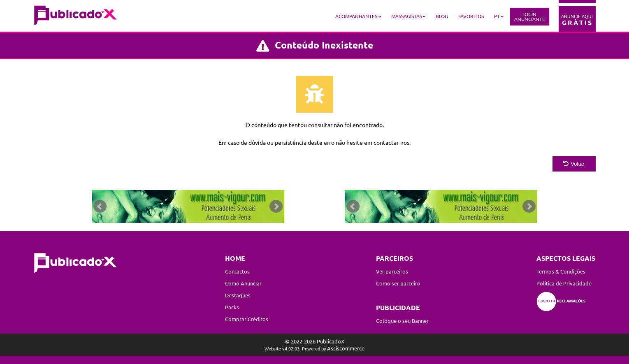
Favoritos (471, 16)
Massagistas (407, 16)
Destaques (238, 295)
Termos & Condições (561, 271)
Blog (442, 16)
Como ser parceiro (398, 283)
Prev (100, 206)
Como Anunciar (243, 283)
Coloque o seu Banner (402, 321)
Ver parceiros (392, 271)
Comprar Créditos (247, 319)
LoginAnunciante (530, 16)
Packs (232, 307)
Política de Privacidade (564, 283)
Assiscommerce (346, 348)
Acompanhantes (356, 16)
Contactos (237, 271)
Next (276, 206)
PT (497, 16)
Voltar (574, 164)
